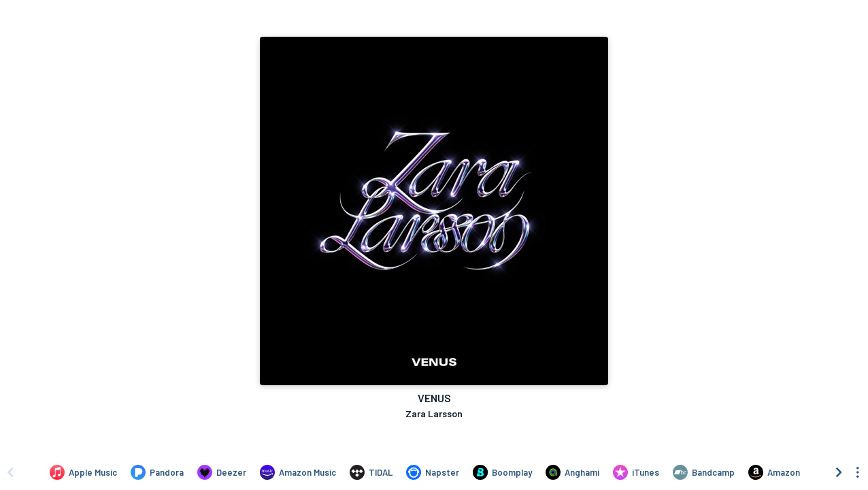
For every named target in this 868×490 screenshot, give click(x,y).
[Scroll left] (10, 472)
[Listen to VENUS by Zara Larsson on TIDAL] (371, 472)
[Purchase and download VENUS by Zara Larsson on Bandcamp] (704, 472)
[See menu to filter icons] (858, 472)
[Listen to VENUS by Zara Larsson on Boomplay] (502, 472)
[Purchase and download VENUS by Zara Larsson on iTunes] (636, 472)
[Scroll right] (839, 472)
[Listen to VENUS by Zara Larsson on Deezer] (222, 472)
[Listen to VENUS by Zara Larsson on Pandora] (157, 472)
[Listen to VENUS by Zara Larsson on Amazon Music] (298, 472)
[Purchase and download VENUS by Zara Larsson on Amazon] (774, 472)
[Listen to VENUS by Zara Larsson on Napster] (433, 472)
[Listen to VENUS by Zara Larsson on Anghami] (572, 472)
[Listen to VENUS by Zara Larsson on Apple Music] (83, 472)
